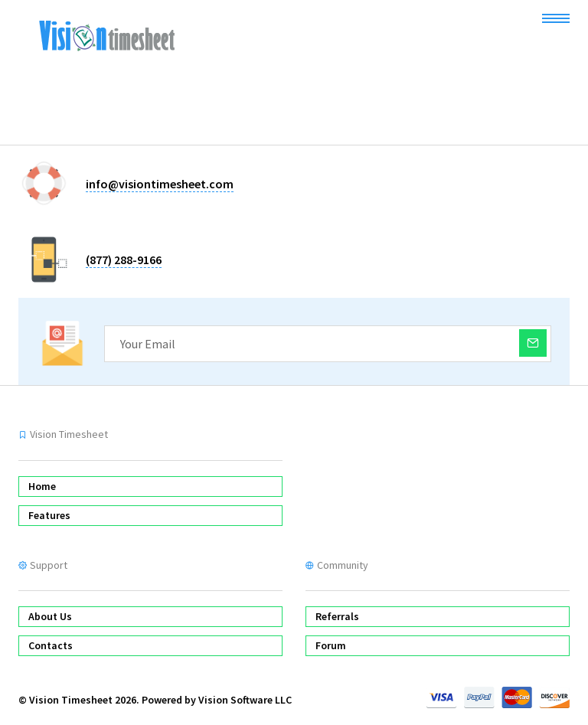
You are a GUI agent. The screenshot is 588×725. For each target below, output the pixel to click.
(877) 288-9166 (124, 260)
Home (42, 486)
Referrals (337, 616)
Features (49, 515)
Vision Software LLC (245, 700)
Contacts (51, 645)
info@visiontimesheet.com (160, 184)
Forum (331, 645)
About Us (50, 616)
